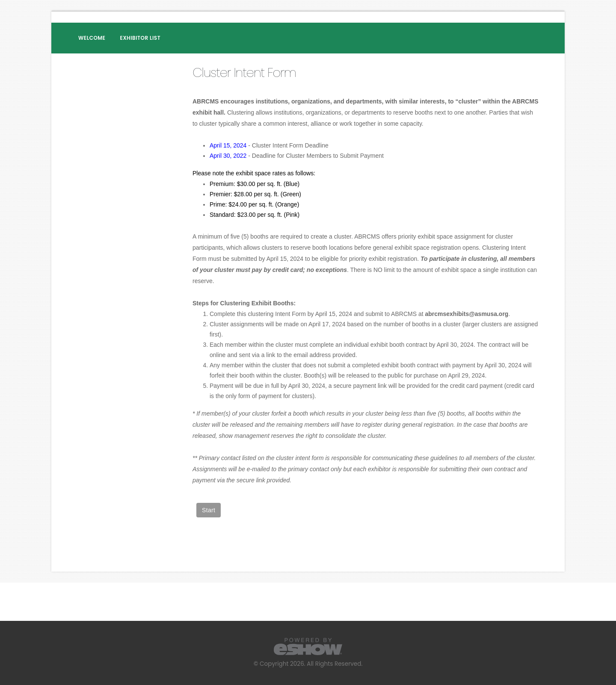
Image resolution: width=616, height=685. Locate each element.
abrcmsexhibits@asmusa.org (466, 314)
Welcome (92, 38)
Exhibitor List (141, 38)
